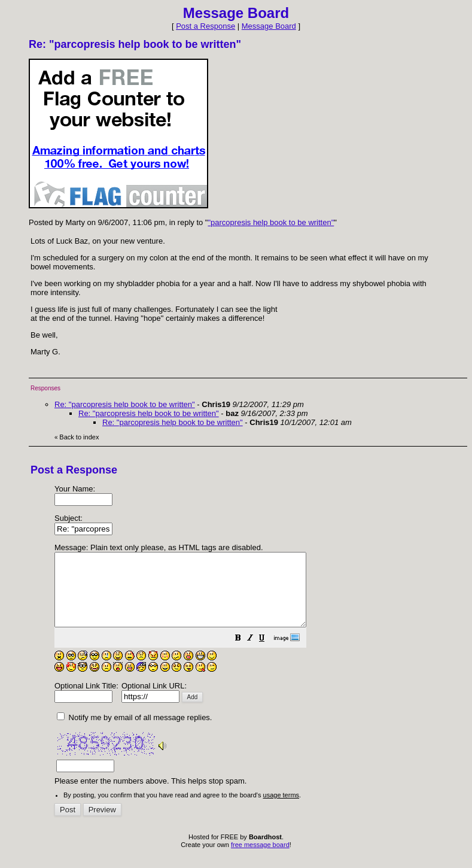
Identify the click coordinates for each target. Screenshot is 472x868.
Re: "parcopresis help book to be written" (125, 404)
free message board (260, 859)
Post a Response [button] (205, 26)
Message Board (269, 26)
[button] (268, 654)
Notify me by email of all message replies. (134, 732)
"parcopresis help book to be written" (271, 222)
